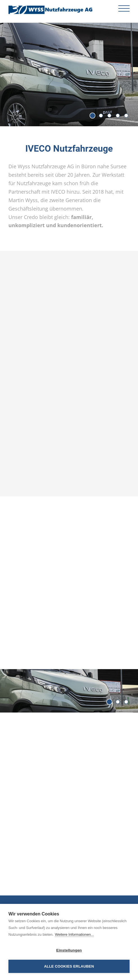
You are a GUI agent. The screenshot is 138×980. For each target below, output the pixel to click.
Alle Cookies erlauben (69, 966)
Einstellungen (69, 950)
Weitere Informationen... (74, 934)
